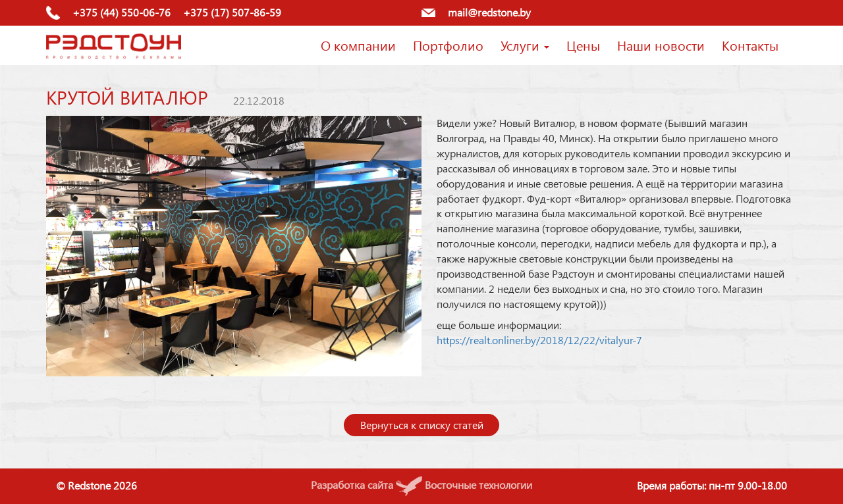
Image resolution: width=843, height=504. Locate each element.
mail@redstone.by (489, 12)
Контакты (750, 45)
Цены (583, 45)
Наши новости (661, 45)
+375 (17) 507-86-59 (232, 12)
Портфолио (448, 45)
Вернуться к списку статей (422, 425)
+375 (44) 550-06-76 (122, 12)
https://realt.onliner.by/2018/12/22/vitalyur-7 (539, 340)
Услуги (525, 45)
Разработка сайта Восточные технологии (421, 485)
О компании (358, 45)
